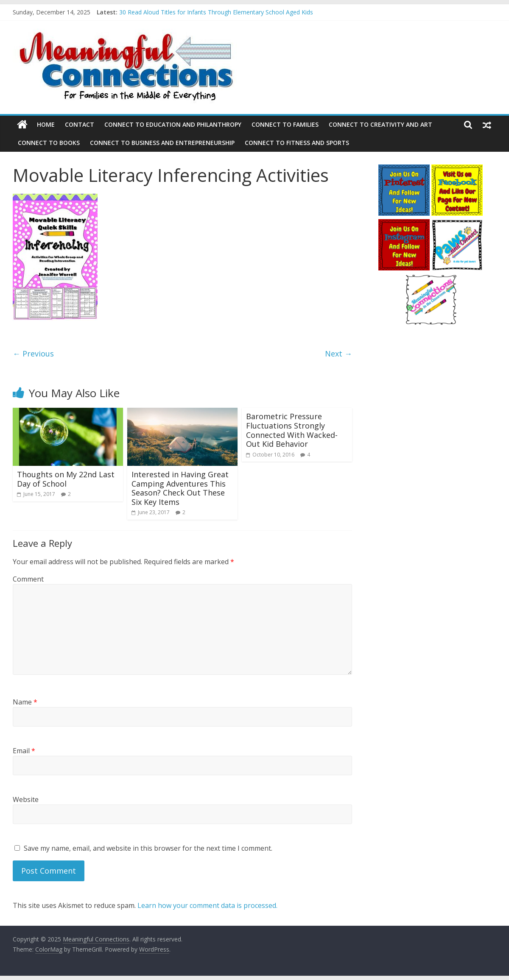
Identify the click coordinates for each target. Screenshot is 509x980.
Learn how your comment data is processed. (207, 905)
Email (24, 751)
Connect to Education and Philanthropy (173, 124)
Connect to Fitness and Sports (297, 143)
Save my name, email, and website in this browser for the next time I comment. (148, 848)
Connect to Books (49, 143)
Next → (338, 354)
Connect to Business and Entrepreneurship (162, 143)
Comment (28, 579)
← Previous (33, 354)
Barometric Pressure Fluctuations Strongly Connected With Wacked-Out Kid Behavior (292, 430)
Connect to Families (285, 124)
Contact (80, 124)
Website (26, 799)
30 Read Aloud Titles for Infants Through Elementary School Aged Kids (216, 12)
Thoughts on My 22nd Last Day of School (66, 479)
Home (46, 124)
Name (25, 702)
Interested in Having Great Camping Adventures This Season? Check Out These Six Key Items (180, 488)
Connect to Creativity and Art (380, 124)
